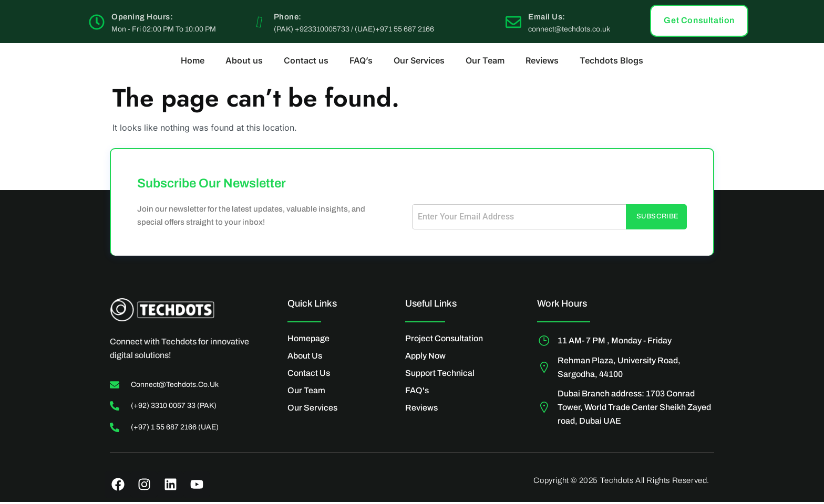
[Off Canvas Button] (790, 103)
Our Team (485, 60)
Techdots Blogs (611, 60)
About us (244, 60)
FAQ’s (361, 60)
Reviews (542, 60)
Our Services (419, 60)
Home (193, 60)
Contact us (306, 60)
